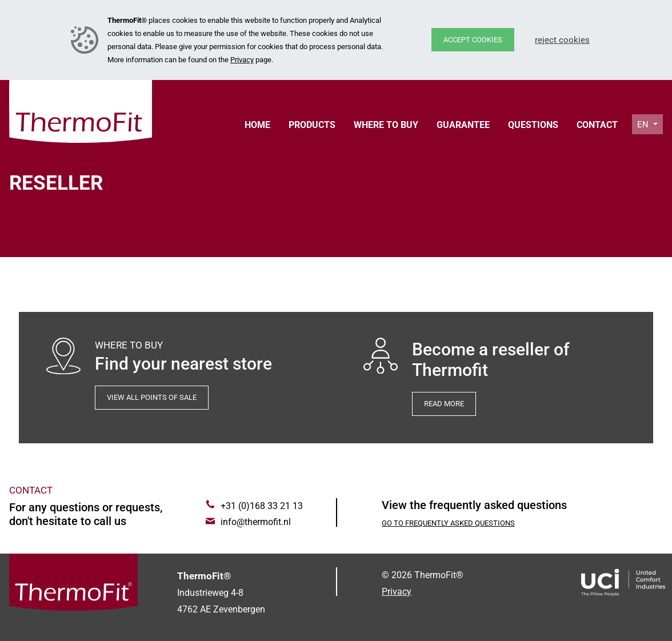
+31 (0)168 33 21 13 (262, 506)
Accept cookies (473, 40)
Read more (444, 404)
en (644, 125)
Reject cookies (562, 40)
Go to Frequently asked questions (448, 523)
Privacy (242, 60)
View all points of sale (152, 397)
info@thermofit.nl (256, 522)
